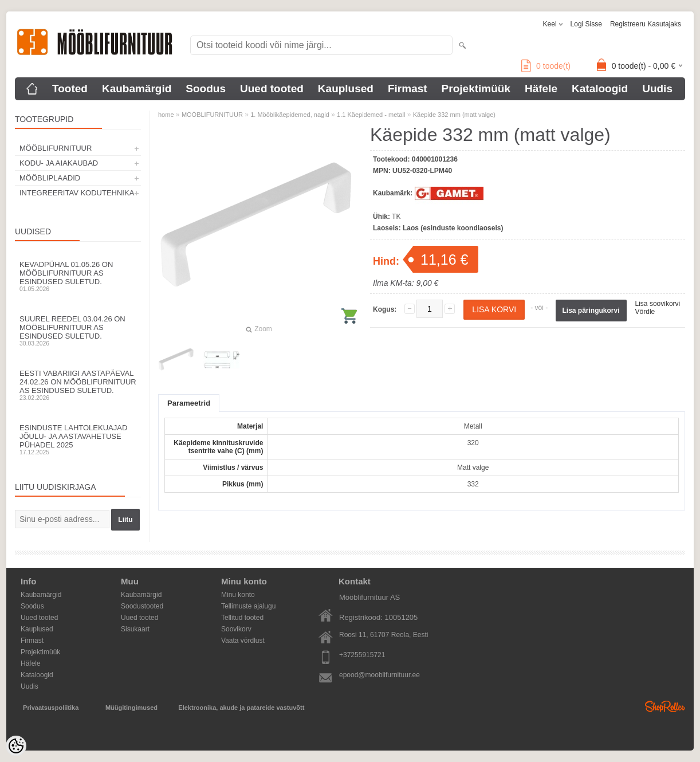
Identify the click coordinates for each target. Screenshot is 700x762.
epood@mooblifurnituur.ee (380, 675)
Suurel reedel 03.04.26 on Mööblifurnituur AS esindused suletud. (78, 331)
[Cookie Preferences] (16, 746)
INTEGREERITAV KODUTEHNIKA (77, 193)
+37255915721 (362, 655)
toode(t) (546, 66)
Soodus (206, 89)
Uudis (657, 89)
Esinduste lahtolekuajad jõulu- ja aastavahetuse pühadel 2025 (78, 439)
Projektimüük (476, 89)
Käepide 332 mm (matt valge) (454, 115)
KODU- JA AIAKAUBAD (59, 163)
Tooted (70, 89)
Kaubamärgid (137, 89)
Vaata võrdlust (243, 641)
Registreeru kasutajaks (646, 24)
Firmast (408, 89)
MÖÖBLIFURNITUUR (56, 148)
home (166, 115)
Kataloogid (600, 89)
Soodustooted (142, 606)
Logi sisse (586, 24)
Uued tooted (272, 89)
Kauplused (346, 89)
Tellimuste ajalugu (248, 606)
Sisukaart (135, 629)
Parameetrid (189, 403)
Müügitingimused (131, 708)
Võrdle (645, 312)
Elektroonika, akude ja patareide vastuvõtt (241, 708)
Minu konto (238, 595)
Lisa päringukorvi (591, 311)
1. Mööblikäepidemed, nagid (290, 115)
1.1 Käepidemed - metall (371, 115)
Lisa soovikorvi (658, 304)
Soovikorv (236, 629)
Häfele (541, 89)
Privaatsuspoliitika (51, 708)
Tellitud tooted (242, 618)
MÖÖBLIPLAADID (50, 178)
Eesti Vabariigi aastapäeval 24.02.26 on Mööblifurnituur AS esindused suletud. (78, 385)
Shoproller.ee (665, 706)
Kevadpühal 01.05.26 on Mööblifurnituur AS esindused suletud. (78, 276)
